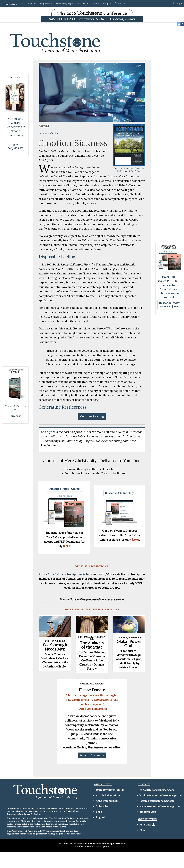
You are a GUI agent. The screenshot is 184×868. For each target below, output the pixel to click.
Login (177, 4)
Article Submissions (108, 795)
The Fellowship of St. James (85, 844)
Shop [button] (107, 4)
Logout (100, 817)
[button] (67, 4)
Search (120, 4)
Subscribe (102, 806)
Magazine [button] (46, 4)
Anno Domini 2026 (107, 801)
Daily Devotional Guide (110, 790)
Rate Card (145, 825)
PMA (142, 830)
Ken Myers (48, 432)
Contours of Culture (49, 133)
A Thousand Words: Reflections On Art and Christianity (15, 127)
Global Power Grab (129, 644)
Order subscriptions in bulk (66, 574)
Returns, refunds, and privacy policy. (92, 846)
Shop (99, 812)
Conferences (29, 4)
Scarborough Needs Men (55, 647)
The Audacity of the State (92, 645)
